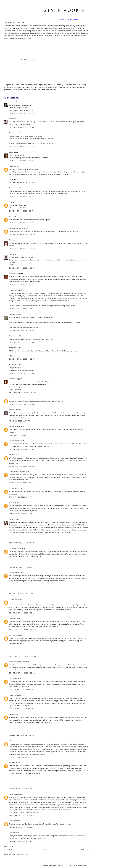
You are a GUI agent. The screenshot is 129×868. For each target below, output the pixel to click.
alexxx (11, 102)
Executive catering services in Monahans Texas (71, 578)
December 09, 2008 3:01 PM (22, 197)
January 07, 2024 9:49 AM (21, 789)
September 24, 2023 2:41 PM (22, 630)
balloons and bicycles (14, 23)
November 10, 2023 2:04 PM (22, 736)
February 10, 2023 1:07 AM (21, 543)
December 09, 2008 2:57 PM (22, 183)
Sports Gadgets (19, 418)
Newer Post (8, 850)
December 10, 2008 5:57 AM (22, 285)
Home (46, 850)
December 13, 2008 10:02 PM (22, 359)
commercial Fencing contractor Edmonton (67, 720)
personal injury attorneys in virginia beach (23, 812)
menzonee (13, 618)
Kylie (11, 254)
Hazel (11, 119)
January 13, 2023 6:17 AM (21, 514)
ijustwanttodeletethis (16, 228)
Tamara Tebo (14, 410)
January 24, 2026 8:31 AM (21, 841)
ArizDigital (13, 502)
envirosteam (13, 635)
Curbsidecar (13, 678)
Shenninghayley (15, 488)
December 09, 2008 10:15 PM (22, 235)
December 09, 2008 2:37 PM (22, 127)
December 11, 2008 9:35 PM (22, 342)
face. (30, 38)
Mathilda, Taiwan (15, 273)
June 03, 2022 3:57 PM (19, 435)
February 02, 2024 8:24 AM (21, 815)
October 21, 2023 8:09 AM (21, 709)
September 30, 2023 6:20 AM (22, 673)
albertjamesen (14, 741)
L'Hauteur (12, 166)
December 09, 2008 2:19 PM (22, 113)
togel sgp (60, 401)
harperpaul (13, 695)
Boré (11, 216)
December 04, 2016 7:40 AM (22, 404)
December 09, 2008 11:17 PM (22, 268)
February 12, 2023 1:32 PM (22, 567)
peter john (13, 833)
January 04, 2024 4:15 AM (21, 757)
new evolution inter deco (17, 662)
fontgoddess (13, 314)
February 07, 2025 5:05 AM (21, 827)
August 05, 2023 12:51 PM (21, 594)
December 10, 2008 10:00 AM (22, 309)
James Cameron (15, 426)
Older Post (85, 850)
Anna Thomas (14, 599)
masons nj (13, 432)
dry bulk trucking (15, 441)
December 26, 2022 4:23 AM (22, 483)
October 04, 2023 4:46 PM (21, 690)
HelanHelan (13, 763)
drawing (20, 38)
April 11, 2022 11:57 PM (20, 421)
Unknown (12, 398)
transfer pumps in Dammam (39, 554)
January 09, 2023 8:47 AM (21, 497)
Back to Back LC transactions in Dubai (25, 477)
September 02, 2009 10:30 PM (23, 392)
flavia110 (12, 519)
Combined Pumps (15, 548)
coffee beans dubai (29, 771)
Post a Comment (9, 847)
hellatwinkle (13, 455)
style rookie (64, 10)
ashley (11, 152)
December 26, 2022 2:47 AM (22, 449)
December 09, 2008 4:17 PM (22, 211)
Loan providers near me (17, 472)
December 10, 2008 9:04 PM (22, 331)
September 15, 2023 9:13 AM (22, 613)
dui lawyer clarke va (69, 752)
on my (25, 38)
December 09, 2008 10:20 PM (22, 249)
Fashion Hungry (15, 379)
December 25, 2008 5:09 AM (22, 373)
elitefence (12, 714)
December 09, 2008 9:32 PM (22, 223)
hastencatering (14, 572)
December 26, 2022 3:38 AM (22, 466)
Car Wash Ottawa (79, 638)
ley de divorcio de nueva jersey (20, 706)
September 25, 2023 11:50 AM (23, 656)
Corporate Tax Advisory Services (60, 824)
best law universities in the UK (38, 532)
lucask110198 (14, 794)
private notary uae (40, 491)
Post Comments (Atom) (21, 854)
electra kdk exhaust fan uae (54, 458)
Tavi (10, 240)
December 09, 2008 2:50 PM (22, 161)
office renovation (43, 607)
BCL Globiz (13, 821)
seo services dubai (23, 506)
